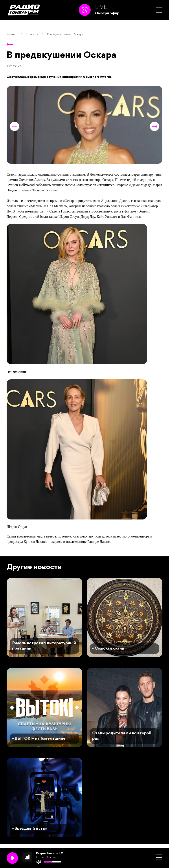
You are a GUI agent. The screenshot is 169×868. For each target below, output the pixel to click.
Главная (12, 35)
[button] (159, 10)
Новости (32, 35)
